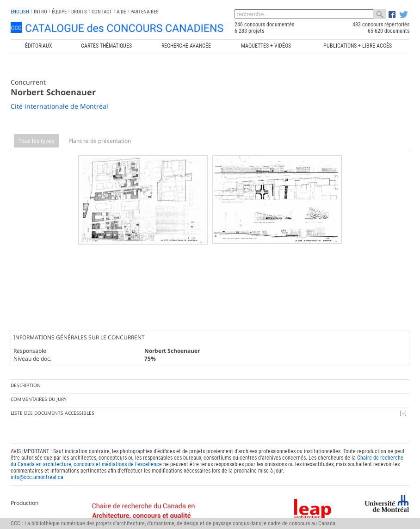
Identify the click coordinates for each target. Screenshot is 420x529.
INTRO (40, 12)
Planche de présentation (100, 141)
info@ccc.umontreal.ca (37, 464)
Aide (121, 12)
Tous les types (37, 141)
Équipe (59, 12)
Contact (102, 12)
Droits (79, 12)
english (20, 12)
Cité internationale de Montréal (59, 106)
